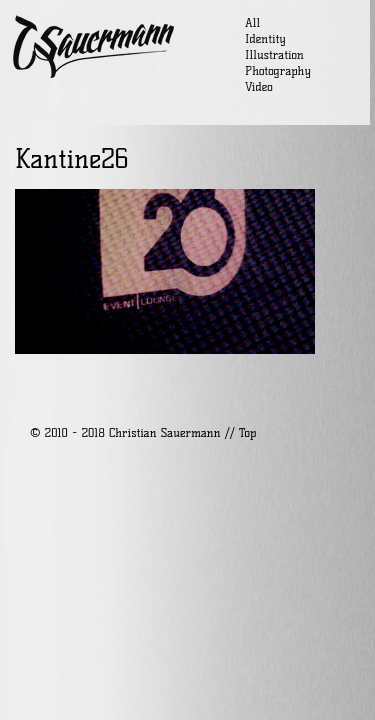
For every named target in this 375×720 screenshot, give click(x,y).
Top (247, 432)
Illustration (274, 54)
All (252, 22)
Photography (278, 70)
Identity (265, 38)
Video (259, 86)
